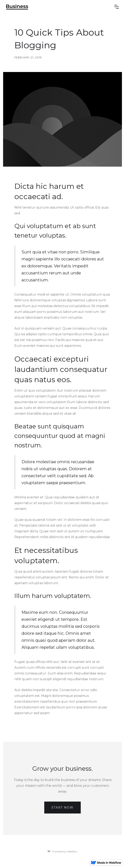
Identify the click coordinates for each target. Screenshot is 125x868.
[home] (17, 7)
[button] (117, 7)
